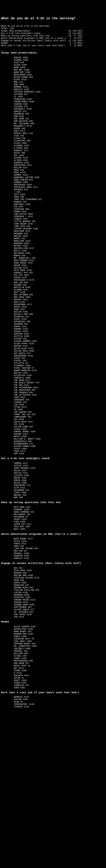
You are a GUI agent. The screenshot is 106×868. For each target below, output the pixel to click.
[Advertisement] (53, 8)
